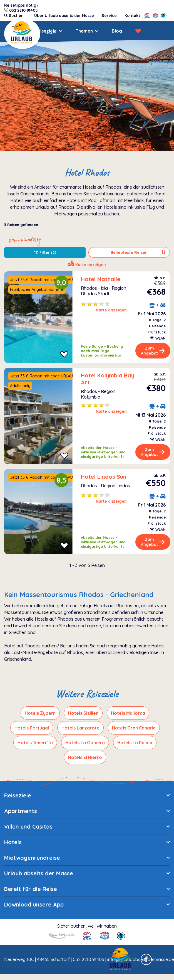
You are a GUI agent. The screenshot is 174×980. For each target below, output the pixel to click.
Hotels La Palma (135, 743)
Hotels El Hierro (85, 757)
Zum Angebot (153, 351)
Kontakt (132, 16)
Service (109, 16)
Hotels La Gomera (85, 743)
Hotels (13, 842)
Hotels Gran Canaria (134, 728)
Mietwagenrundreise (32, 858)
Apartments (21, 811)
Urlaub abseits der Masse (39, 873)
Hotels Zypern (40, 713)
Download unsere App (34, 904)
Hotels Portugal (32, 728)
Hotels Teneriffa (35, 743)
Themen (84, 31)
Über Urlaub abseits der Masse (64, 16)
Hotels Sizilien (83, 713)
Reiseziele (46, 31)
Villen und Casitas (28, 827)
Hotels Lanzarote (80, 728)
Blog (117, 31)
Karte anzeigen (111, 310)
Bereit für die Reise (31, 889)
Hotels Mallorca (128, 713)
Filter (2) (45, 252)
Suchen (13, 31)
